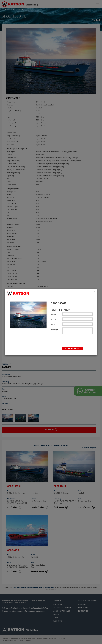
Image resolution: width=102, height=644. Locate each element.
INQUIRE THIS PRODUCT (73, 349)
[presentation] (75, 340)
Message (55, 329)
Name (53, 315)
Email (53, 324)
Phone (53, 320)
